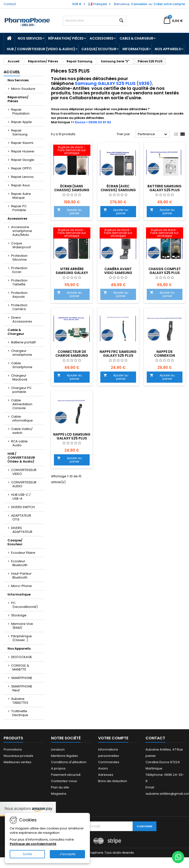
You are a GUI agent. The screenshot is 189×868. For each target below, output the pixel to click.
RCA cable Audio (19, 443)
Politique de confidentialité (33, 844)
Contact (10, 4)
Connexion (139, 4)
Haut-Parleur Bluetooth (21, 575)
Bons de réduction (113, 781)
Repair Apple (21, 122)
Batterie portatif (23, 342)
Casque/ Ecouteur (99, 49)
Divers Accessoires (22, 319)
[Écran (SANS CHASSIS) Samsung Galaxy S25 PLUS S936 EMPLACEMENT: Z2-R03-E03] (72, 151)
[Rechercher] (94, 21)
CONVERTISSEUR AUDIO (24, 484)
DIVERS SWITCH (23, 507)
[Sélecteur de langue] (100, 4)
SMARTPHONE (22, 678)
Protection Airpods (19, 295)
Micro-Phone (21, 586)
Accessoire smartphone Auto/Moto (22, 231)
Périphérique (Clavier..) (21, 638)
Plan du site (60, 787)
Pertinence (153, 134)
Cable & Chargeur (136, 38)
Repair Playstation (20, 112)
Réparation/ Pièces (66, 38)
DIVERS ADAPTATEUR (22, 530)
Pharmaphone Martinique (137, 113)
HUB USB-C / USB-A (21, 497)
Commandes (109, 762)
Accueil (12, 72)
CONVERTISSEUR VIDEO (24, 472)
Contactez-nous (64, 781)
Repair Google (23, 160)
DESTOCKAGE (22, 657)
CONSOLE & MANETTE (20, 667)
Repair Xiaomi (22, 143)
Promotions (13, 749)
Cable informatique (22, 418)
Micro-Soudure (23, 89)
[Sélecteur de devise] (79, 4)
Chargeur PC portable (21, 390)
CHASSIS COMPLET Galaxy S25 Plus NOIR (165, 273)
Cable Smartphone (22, 365)
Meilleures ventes (17, 762)
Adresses (106, 775)
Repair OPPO (21, 168)
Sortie (27, 854)
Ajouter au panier (70, 211)
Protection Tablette (19, 282)
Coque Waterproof (21, 245)
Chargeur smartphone (22, 353)
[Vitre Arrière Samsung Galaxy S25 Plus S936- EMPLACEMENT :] (72, 233)
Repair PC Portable (19, 208)
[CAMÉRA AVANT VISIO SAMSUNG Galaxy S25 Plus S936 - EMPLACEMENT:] (118, 233)
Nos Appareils (168, 49)
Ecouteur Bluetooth (19, 563)
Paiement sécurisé (66, 775)
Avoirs (103, 768)
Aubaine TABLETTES (20, 701)
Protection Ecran (19, 270)
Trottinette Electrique (20, 713)
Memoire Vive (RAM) (22, 626)
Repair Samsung (19, 132)
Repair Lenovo (22, 177)
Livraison (58, 749)
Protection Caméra (19, 307)
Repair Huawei (23, 151)
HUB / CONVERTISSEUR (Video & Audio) (41, 49)
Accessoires (102, 38)
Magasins (59, 794)
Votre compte (113, 738)
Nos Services (30, 38)
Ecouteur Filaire (23, 553)
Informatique (136, 49)
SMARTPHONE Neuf (22, 688)
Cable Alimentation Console (22, 404)
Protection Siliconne (19, 258)
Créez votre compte (169, 4)
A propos (58, 768)
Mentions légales (64, 756)
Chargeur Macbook (19, 377)
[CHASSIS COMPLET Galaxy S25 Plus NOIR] (165, 233)
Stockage (19, 615)
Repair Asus (21, 185)
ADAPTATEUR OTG (21, 517)
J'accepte (68, 854)
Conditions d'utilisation (69, 762)
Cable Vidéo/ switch (22, 431)
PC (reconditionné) (24, 605)
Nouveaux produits (18, 756)
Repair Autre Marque (21, 196)
